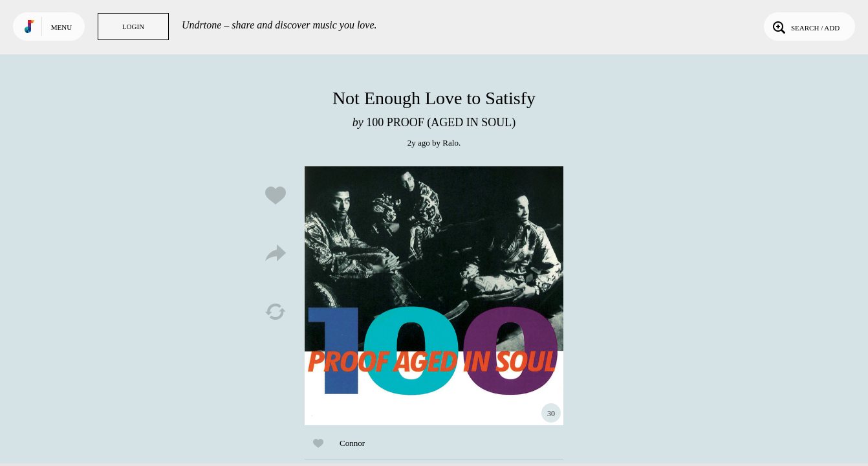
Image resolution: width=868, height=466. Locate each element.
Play (434, 296)
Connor (352, 443)
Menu (61, 27)
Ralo (450, 143)
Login (133, 27)
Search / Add (805, 27)
